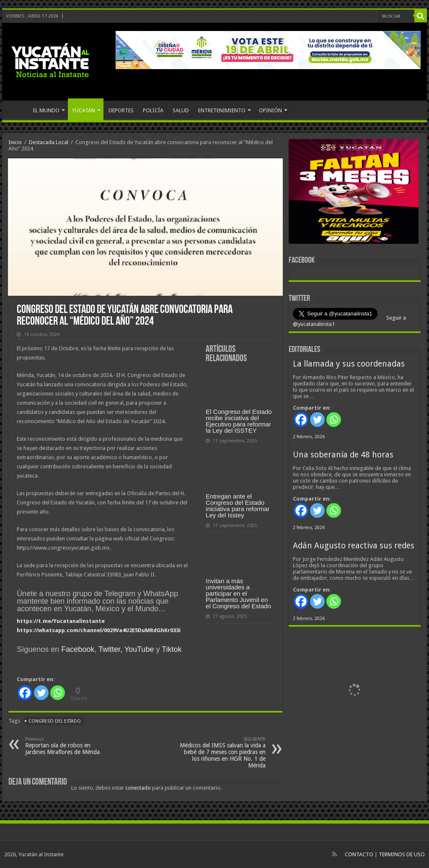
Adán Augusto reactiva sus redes (354, 546)
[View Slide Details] (354, 193)
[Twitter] (41, 693)
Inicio (15, 142)
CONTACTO (359, 854)
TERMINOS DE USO (402, 854)
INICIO (17, 109)
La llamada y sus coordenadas (349, 364)
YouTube (139, 649)
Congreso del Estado (55, 721)
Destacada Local (49, 142)
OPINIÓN (270, 110)
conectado (138, 788)
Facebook (78, 649)
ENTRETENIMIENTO (222, 110)
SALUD (181, 110)
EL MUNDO (46, 110)
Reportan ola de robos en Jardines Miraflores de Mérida (68, 746)
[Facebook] (25, 693)
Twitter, (110, 649)
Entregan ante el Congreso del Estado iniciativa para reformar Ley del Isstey (238, 506)
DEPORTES (121, 110)
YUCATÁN (84, 110)
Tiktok (172, 649)
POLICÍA (153, 110)
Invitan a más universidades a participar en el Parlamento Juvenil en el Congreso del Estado (238, 593)
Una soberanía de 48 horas (343, 455)
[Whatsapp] (58, 693)
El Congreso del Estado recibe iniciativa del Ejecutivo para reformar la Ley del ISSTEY (239, 421)
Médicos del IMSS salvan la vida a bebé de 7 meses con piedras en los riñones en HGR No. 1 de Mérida (223, 753)
